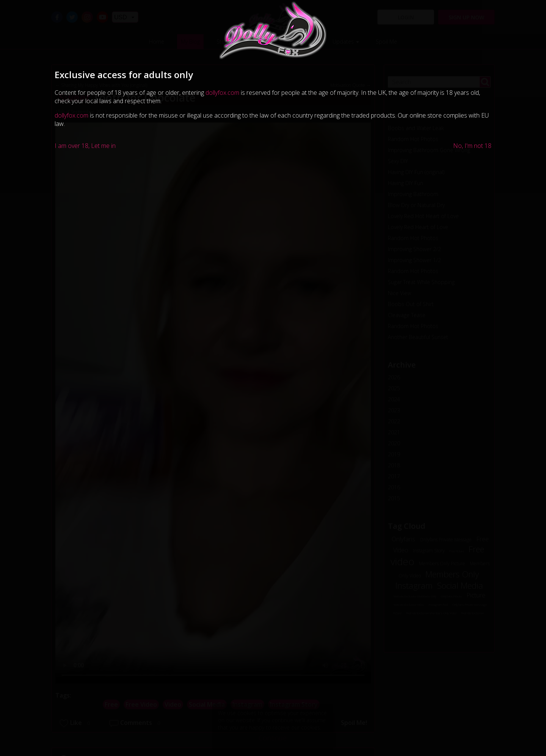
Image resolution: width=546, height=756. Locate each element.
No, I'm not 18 (472, 146)
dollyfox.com (222, 93)
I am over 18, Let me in (85, 146)
